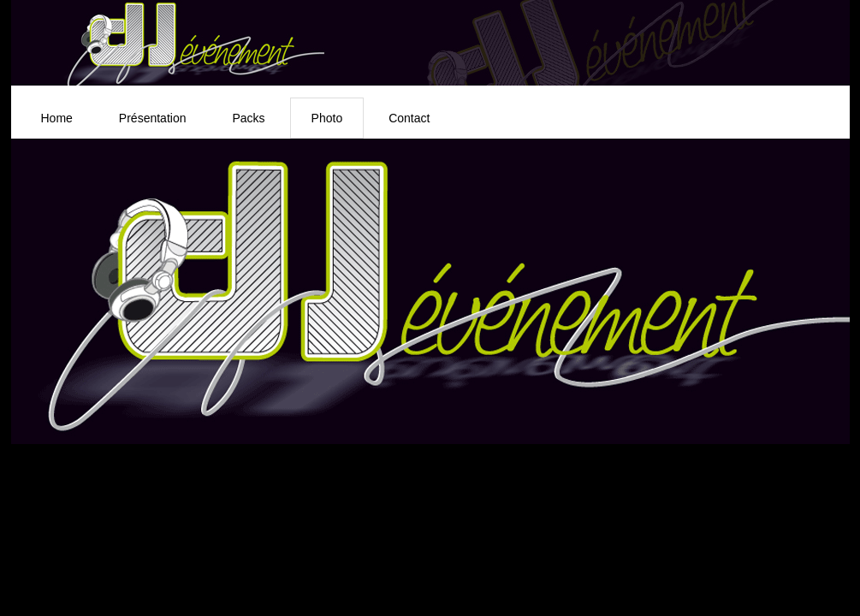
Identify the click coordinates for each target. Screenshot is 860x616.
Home (57, 118)
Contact (409, 118)
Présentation (153, 118)
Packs (248, 118)
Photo (327, 118)
